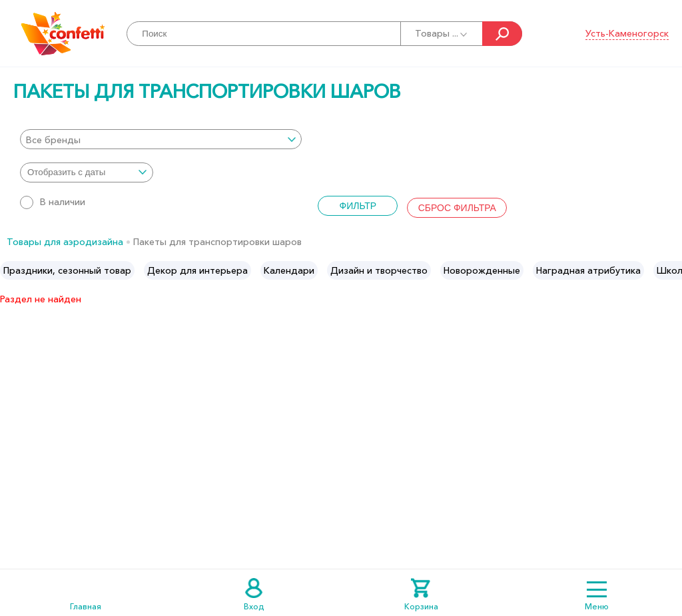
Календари (289, 270)
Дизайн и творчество (379, 270)
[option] (67, 270)
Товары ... (442, 33)
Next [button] (671, 270)
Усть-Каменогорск (627, 33)
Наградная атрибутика (588, 270)
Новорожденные (482, 270)
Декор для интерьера (197, 270)
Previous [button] (11, 270)
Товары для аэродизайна (65, 242)
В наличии (53, 202)
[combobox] (161, 139)
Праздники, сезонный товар (67, 270)
